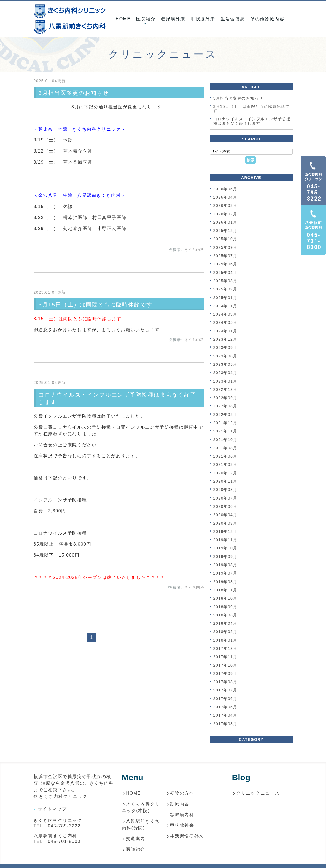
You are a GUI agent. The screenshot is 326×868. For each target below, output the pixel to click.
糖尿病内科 (182, 815)
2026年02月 (225, 214)
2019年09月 (225, 557)
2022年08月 (225, 406)
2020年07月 (225, 498)
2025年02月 (225, 289)
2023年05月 (225, 364)
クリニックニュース (258, 793)
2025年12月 (225, 231)
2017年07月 (225, 690)
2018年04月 (225, 623)
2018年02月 (225, 632)
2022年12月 (225, 389)
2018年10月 (225, 599)
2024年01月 (225, 331)
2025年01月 (225, 298)
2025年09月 (225, 247)
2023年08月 (225, 356)
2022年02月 (225, 415)
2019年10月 (225, 548)
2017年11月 (225, 657)
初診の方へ (182, 793)
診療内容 (180, 804)
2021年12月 (225, 423)
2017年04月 (225, 715)
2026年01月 (225, 222)
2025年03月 (225, 281)
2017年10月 (225, 665)
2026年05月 (225, 189)
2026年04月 (225, 197)
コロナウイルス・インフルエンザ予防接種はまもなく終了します (252, 121)
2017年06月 (225, 699)
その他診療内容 (267, 19)
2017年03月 (225, 724)
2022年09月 (225, 398)
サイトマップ (52, 809)
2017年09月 (225, 674)
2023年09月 (225, 348)
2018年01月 (225, 640)
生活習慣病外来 (187, 836)
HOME (123, 19)
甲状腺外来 (203, 19)
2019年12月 (225, 532)
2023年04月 (225, 373)
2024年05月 (225, 323)
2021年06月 (225, 456)
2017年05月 (225, 707)
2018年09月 (225, 607)
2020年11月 (225, 481)
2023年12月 (225, 339)
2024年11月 (225, 306)
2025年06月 (225, 264)
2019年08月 (225, 565)
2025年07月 (225, 256)
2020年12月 (225, 473)
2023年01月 (225, 381)
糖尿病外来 (173, 19)
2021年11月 (225, 431)
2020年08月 (225, 490)
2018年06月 (225, 615)
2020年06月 (225, 506)
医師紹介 (136, 849)
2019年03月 (225, 582)
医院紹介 (146, 19)
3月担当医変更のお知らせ (74, 93)
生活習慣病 (233, 19)
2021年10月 (225, 440)
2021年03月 (225, 465)
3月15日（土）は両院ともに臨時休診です (95, 305)
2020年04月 (225, 515)
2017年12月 (225, 648)
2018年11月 (225, 590)
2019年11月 (225, 540)
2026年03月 (225, 206)
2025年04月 (225, 273)
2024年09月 (225, 314)
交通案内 (136, 839)
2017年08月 (225, 682)
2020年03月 (225, 523)
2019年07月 (225, 573)
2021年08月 (225, 448)
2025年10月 (225, 239)
